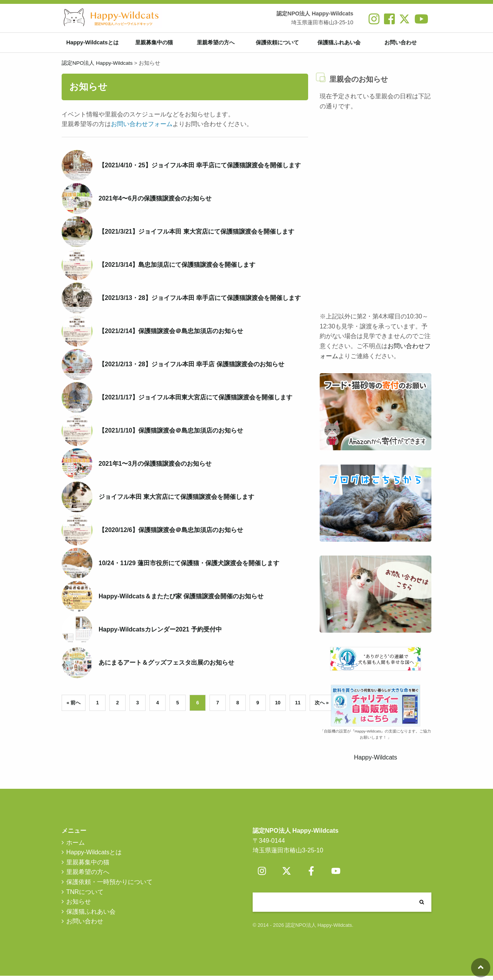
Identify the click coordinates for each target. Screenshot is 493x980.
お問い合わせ (401, 45)
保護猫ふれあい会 (339, 45)
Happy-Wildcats (376, 762)
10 (278, 707)
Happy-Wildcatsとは (92, 45)
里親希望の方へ (216, 45)
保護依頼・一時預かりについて (109, 886)
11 (298, 707)
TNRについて (85, 896)
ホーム (75, 847)
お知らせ (79, 906)
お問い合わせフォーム (142, 129)
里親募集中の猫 (154, 45)
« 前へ (74, 707)
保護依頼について (277, 45)
